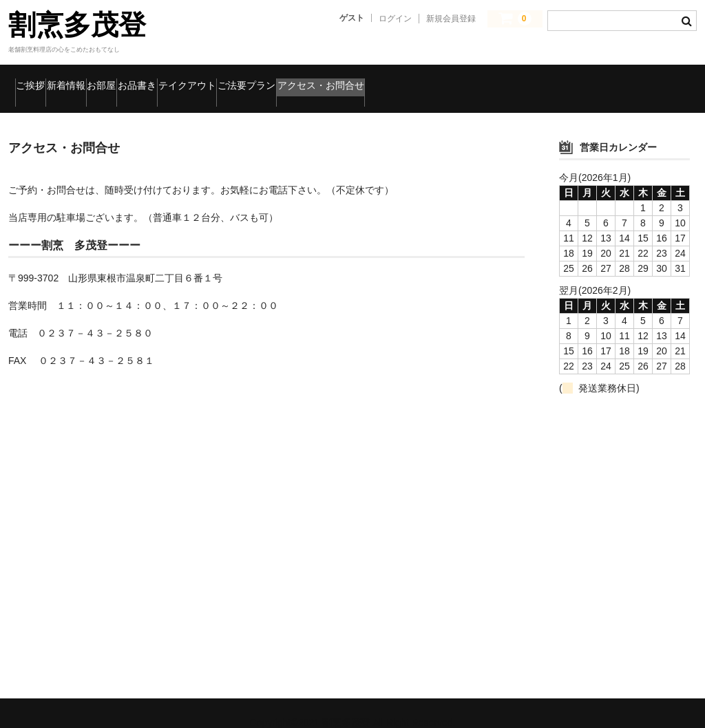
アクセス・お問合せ (545, 79)
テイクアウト (332, 79)
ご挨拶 (40, 79)
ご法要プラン (430, 79)
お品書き (246, 79)
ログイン (395, 19)
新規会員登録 (451, 19)
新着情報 (108, 79)
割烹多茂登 (77, 25)
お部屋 (178, 79)
